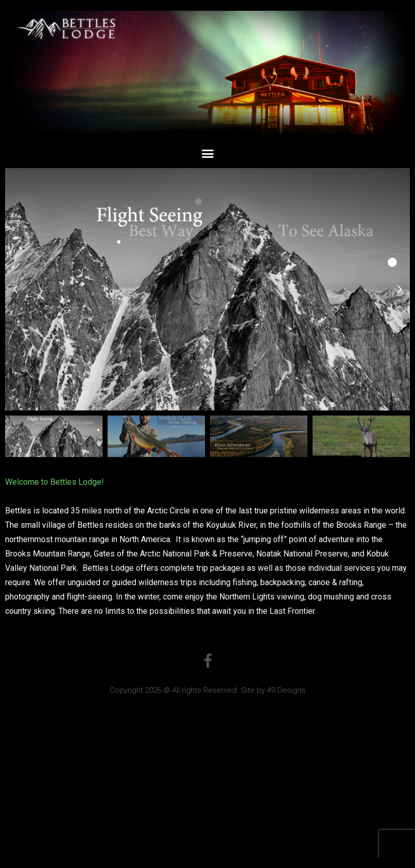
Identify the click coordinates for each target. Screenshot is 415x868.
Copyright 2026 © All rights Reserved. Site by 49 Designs (208, 690)
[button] (208, 154)
